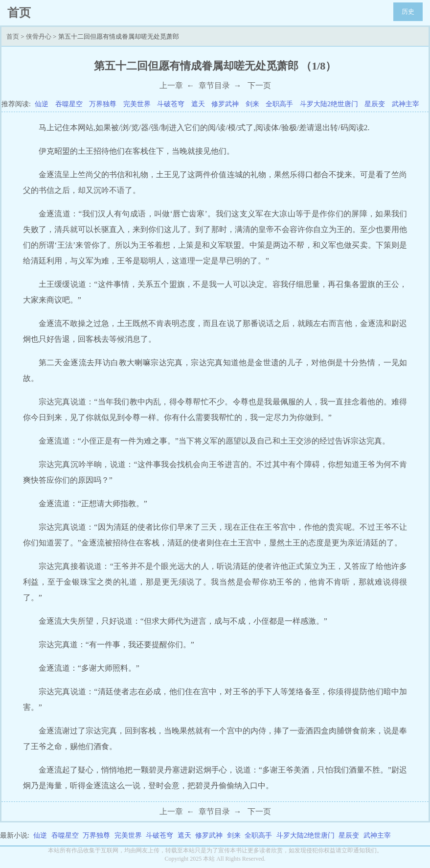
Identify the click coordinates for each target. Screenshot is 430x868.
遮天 (198, 104)
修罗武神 (225, 104)
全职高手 (279, 104)
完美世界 (137, 104)
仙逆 (42, 104)
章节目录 (214, 85)
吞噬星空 (69, 104)
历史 (408, 12)
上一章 (171, 85)
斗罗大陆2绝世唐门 (329, 104)
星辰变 (375, 104)
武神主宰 (406, 104)
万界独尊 (103, 104)
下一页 (259, 85)
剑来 (252, 104)
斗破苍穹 (171, 104)
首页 (13, 36)
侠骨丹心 (39, 36)
